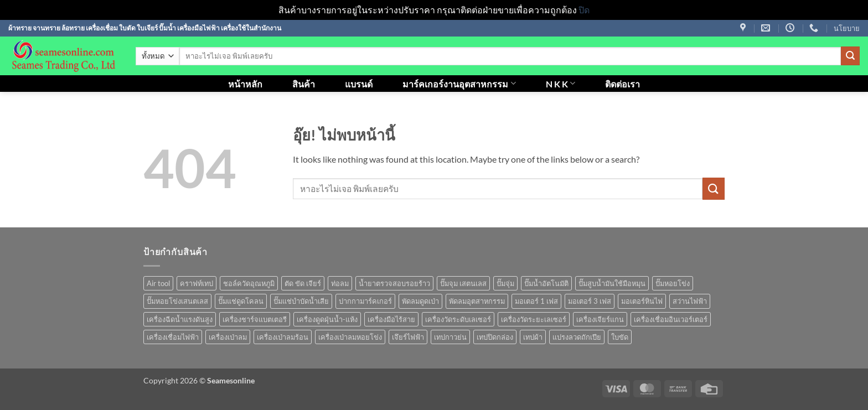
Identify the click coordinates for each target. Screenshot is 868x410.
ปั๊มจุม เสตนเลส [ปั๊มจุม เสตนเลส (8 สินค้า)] (463, 283)
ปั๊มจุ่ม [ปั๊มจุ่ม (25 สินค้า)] (505, 283)
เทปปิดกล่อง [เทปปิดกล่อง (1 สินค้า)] (495, 337)
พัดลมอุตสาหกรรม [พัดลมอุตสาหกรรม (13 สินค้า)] (477, 301)
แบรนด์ (359, 84)
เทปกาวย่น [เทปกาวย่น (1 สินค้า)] (450, 337)
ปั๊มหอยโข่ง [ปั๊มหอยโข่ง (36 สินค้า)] (673, 283)
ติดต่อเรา (622, 84)
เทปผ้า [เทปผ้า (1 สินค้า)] (533, 337)
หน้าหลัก (245, 84)
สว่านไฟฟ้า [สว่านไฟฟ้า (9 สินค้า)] (690, 301)
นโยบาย (847, 28)
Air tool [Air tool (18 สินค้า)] (158, 283)
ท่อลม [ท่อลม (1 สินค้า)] (340, 283)
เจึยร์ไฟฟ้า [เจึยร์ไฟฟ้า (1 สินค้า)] (408, 337)
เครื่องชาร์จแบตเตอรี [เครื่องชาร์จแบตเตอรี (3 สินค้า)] (255, 319)
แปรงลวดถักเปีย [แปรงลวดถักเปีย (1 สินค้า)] (577, 337)
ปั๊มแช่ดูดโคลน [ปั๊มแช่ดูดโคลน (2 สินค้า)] (241, 301)
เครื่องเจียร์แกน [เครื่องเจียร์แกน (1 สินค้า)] (600, 319)
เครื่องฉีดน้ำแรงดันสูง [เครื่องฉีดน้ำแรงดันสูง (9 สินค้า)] (180, 319)
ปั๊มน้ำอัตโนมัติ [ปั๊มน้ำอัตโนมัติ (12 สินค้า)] (546, 283)
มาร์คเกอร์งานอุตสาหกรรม (459, 83)
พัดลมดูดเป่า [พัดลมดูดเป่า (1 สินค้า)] (420, 301)
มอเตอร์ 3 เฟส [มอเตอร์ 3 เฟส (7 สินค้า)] (590, 301)
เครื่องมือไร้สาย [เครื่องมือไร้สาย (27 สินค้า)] (391, 319)
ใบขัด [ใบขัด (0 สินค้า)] (620, 337)
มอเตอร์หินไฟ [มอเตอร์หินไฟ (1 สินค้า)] (642, 301)
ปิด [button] (584, 10)
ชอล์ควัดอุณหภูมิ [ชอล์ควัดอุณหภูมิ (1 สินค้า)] (249, 283)
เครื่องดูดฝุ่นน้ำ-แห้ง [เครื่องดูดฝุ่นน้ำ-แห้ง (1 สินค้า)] (327, 319)
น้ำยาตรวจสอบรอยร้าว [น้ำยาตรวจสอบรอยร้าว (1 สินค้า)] (394, 283)
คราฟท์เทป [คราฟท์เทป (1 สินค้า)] (197, 283)
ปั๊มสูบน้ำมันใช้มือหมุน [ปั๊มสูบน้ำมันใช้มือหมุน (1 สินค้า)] (612, 283)
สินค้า (304, 84)
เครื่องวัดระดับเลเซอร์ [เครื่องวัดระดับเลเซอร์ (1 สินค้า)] (458, 319)
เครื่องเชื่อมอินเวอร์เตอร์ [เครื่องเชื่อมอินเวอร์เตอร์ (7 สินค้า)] (671, 319)
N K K (560, 83)
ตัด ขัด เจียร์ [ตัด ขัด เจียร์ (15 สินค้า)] (303, 283)
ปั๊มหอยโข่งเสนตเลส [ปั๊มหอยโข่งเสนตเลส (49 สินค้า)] (177, 301)
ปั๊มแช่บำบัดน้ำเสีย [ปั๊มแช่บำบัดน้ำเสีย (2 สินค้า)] (301, 301)
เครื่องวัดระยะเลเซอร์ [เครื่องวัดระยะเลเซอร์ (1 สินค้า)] (534, 319)
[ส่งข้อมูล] (850, 56)
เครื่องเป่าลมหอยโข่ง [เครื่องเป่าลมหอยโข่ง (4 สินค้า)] (350, 337)
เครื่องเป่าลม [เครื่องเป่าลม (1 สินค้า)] (228, 337)
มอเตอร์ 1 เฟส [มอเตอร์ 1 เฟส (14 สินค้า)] (536, 301)
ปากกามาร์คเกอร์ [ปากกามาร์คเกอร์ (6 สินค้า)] (365, 301)
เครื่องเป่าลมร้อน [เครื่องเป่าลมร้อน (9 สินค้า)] (283, 337)
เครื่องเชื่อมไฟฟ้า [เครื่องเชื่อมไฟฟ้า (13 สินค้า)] (173, 337)
